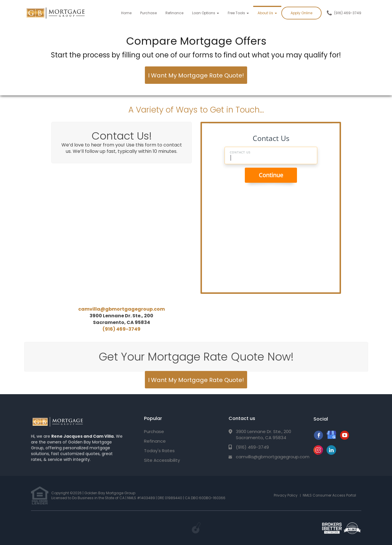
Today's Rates (159, 451)
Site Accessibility (162, 460)
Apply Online (301, 13)
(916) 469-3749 (348, 13)
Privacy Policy (286, 495)
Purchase (148, 13)
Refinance (174, 13)
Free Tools (238, 13)
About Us (267, 13)
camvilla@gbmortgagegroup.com (122, 309)
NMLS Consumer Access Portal (329, 495)
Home (126, 13)
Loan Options (206, 13)
